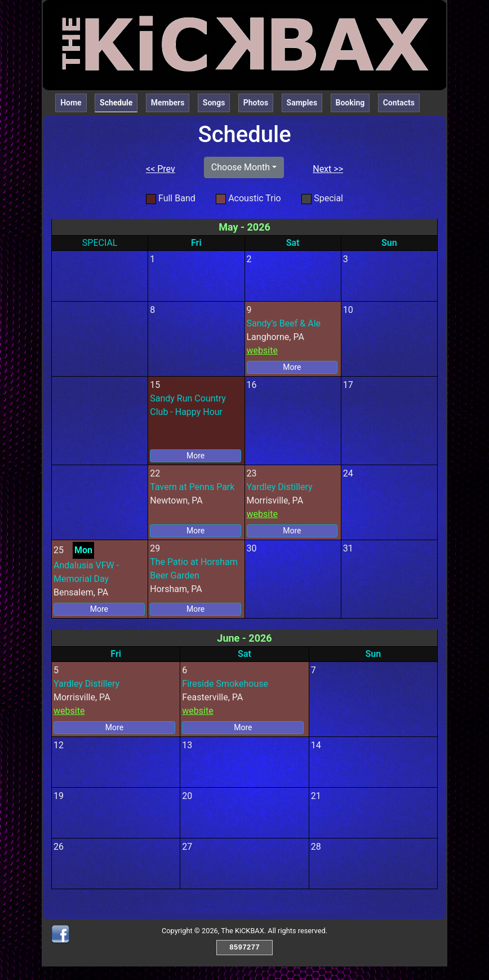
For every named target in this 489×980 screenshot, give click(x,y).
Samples (302, 103)
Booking (350, 103)
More (292, 367)
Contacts (399, 103)
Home (71, 103)
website (262, 350)
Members (168, 103)
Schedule (119, 102)
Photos (256, 103)
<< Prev (161, 169)
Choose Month (241, 167)
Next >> (328, 169)
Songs (214, 103)
